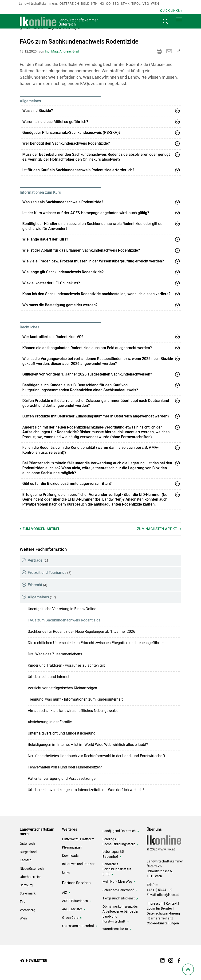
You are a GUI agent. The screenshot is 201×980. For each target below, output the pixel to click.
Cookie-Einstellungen (163, 923)
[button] (179, 22)
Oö (108, 4)
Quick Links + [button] (171, 11)
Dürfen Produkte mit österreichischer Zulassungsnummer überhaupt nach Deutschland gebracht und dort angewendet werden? (96, 403)
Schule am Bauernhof (118, 890)
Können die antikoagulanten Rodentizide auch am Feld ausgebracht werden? (87, 348)
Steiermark (28, 893)
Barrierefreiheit (160, 918)
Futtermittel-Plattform (78, 839)
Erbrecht (37, 585)
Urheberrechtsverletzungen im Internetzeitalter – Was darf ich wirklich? (86, 790)
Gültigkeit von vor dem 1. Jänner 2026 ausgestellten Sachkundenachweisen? (87, 374)
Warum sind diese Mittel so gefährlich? (55, 122)
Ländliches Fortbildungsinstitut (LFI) (117, 869)
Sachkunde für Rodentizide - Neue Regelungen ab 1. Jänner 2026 (81, 631)
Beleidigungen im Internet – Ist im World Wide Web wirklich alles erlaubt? (88, 745)
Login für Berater (159, 908)
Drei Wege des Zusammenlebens (55, 654)
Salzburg (26, 885)
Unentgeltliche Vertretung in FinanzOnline (62, 609)
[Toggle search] (166, 23)
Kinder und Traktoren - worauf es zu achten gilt (66, 665)
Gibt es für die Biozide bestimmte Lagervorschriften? (67, 484)
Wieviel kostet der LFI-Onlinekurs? (51, 283)
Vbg (146, 4)
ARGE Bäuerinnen (75, 901)
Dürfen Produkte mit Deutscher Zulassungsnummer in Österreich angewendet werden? (96, 416)
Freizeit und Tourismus (50, 573)
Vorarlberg (28, 910)
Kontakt (172, 903)
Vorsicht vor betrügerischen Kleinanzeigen (62, 688)
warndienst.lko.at (115, 929)
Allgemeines (42, 597)
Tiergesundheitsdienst (119, 898)
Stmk (125, 4)
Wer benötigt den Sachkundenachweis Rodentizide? (66, 143)
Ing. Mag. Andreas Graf (62, 51)
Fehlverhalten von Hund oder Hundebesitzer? (65, 767)
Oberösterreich (31, 877)
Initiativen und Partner (78, 864)
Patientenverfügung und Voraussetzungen (63, 778)
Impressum (155, 903)
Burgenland (28, 852)
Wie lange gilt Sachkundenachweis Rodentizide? (63, 272)
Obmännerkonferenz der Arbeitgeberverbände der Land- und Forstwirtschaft (120, 914)
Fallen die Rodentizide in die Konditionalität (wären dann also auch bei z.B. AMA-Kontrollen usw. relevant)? (90, 450)
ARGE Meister (72, 909)
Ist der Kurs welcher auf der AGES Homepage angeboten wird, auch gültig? (86, 213)
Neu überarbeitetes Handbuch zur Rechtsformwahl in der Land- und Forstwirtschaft (96, 756)
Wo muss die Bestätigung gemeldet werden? (60, 305)
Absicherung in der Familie (50, 722)
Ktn (94, 4)
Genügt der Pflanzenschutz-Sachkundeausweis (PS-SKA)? (71, 133)
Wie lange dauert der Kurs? (45, 239)
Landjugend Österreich (119, 831)
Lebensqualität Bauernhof (113, 854)
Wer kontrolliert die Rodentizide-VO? (53, 337)
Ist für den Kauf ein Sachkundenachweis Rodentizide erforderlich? (78, 170)
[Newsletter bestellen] (33, 961)
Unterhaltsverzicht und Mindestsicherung (62, 733)
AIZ (65, 893)
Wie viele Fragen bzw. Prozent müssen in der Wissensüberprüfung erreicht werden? (93, 261)
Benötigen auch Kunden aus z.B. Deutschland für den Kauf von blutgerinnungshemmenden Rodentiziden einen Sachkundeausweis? (80, 388)
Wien (155, 4)
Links (66, 872)
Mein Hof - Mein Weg (117, 882)
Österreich (69, 4)
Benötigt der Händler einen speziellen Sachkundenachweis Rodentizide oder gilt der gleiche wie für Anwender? (93, 226)
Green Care (70, 918)
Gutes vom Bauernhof (78, 926)
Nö (102, 4)
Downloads (70, 856)
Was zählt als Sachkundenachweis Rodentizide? (63, 202)
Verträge (39, 560)
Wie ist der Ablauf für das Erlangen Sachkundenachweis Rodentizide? (81, 250)
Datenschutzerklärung (163, 913)
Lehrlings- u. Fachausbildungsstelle (119, 842)
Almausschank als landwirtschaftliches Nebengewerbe (73, 711)
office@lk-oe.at (168, 895)
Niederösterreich (32, 869)
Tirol (136, 4)
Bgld (85, 4)
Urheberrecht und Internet (49, 677)
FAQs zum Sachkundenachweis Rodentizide (64, 620)
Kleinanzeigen (72, 847)
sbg (116, 4)
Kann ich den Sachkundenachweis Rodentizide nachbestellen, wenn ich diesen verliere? (96, 294)
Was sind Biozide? (38, 111)
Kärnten (26, 860)
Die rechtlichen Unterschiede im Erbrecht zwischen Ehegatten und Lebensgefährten (96, 643)
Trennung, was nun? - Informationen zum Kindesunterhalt (75, 699)
